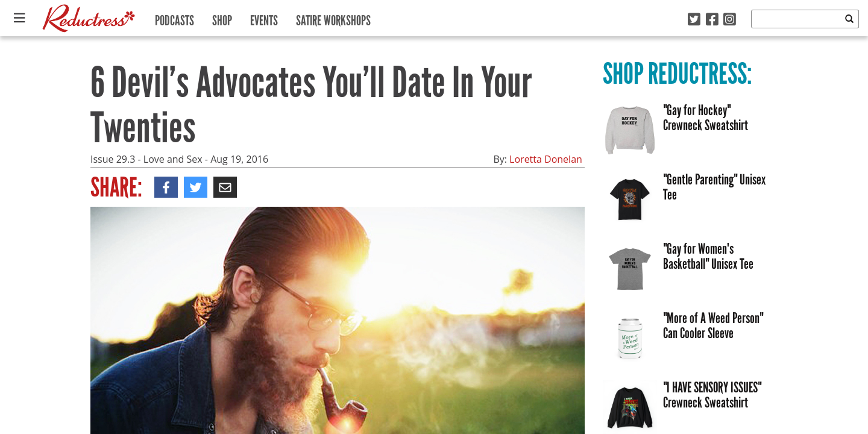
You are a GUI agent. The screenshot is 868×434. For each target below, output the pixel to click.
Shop (222, 18)
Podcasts (175, 18)
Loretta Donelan (546, 159)
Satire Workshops (333, 18)
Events (264, 18)
